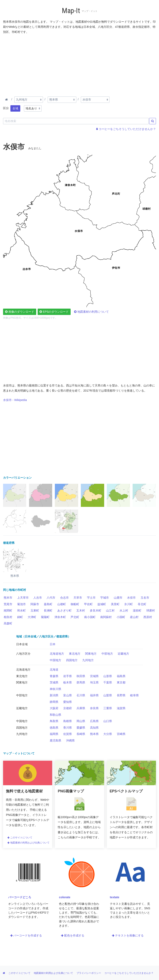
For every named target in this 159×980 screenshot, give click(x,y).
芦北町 (75, 617)
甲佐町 (88, 604)
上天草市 (23, 598)
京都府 (68, 708)
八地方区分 (23, 654)
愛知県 (68, 702)
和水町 (21, 610)
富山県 (68, 695)
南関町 (8, 610)
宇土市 (91, 598)
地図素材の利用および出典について (28, 843)
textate (115, 897)
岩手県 (68, 676)
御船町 (75, 604)
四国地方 (72, 660)
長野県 (121, 695)
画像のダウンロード (20, 312)
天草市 (78, 598)
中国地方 (55, 660)
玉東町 (35, 610)
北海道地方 (57, 654)
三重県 (108, 708)
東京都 (121, 682)
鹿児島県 (55, 740)
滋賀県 (121, 708)
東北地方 (75, 654)
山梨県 (108, 695)
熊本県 (94, 734)
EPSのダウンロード (54, 312)
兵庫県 (81, 708)
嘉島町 (48, 604)
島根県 (68, 721)
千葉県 (108, 682)
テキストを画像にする (128, 935)
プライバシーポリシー (89, 973)
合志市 (64, 598)
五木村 (81, 610)
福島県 (121, 676)
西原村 (148, 617)
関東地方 (91, 654)
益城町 (102, 604)
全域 (15, 108)
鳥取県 (54, 721)
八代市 (51, 598)
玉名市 (145, 598)
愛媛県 (81, 728)
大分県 (108, 734)
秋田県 (81, 676)
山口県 (108, 721)
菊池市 (21, 604)
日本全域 (22, 644)
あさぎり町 (64, 610)
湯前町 (137, 610)
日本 (53, 644)
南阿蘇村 (106, 617)
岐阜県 (134, 695)
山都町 (62, 604)
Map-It (71, 11)
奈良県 (94, 708)
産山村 (134, 617)
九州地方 (88, 660)
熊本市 (8, 598)
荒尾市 (8, 604)
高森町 (8, 623)
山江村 (110, 610)
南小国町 (90, 617)
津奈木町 (60, 617)
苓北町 (142, 604)
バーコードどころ (20, 897)
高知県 (94, 728)
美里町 (115, 604)
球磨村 (151, 610)
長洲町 (48, 610)
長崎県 (81, 734)
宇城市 (105, 598)
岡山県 (81, 721)
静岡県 (54, 702)
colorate (65, 897)
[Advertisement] (80, 64)
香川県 (68, 728)
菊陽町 (45, 617)
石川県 (81, 695)
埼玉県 (94, 682)
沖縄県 (70, 740)
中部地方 (107, 654)
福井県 (94, 695)
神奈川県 (55, 689)
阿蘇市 (35, 604)
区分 (6, 108)
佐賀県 (68, 734)
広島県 (94, 721)
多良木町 (96, 610)
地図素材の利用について (91, 312)
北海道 (54, 670)
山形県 (108, 676)
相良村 (8, 617)
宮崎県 (121, 734)
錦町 (20, 617)
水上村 (124, 610)
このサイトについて (20, 838)
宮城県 (94, 676)
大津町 (32, 617)
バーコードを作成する (26, 935)
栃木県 (68, 682)
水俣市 (131, 598)
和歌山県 (55, 715)
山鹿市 (118, 598)
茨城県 (54, 682)
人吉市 (38, 598)
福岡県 (54, 734)
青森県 (54, 676)
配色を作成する (73, 935)
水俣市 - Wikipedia (15, 400)
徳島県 (54, 728)
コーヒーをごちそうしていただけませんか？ (126, 129)
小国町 (121, 617)
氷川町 (129, 604)
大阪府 (54, 708)
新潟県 (54, 695)
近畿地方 (123, 654)
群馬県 (81, 682)
